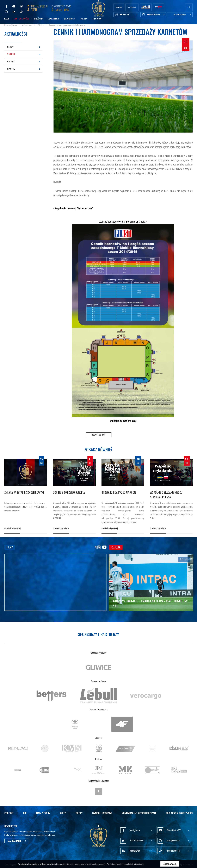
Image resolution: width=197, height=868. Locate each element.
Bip (25, 813)
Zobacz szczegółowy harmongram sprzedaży (123, 222)
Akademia (54, 19)
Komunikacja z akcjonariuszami (139, 813)
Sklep (63, 813)
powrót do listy (99, 435)
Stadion (97, 19)
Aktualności (22, 19)
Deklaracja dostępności (179, 813)
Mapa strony (43, 813)
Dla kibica (70, 19)
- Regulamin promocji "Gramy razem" (73, 208)
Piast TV (11, 69)
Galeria (11, 62)
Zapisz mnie (17, 841)
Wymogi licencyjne (102, 813)
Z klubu (11, 54)
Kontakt (9, 813)
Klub (7, 19)
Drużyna (39, 19)
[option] (99, 667)
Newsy (10, 47)
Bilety (84, 19)
